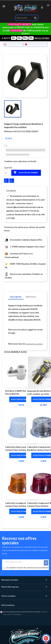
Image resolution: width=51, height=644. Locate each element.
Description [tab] (16, 297)
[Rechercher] (27, 18)
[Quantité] (7, 173)
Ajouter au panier (26, 173)
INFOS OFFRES (42, 38)
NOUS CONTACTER (13, 44)
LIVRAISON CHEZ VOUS (36, 44)
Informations (8, 605)
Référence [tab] (31, 297)
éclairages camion (34, 344)
